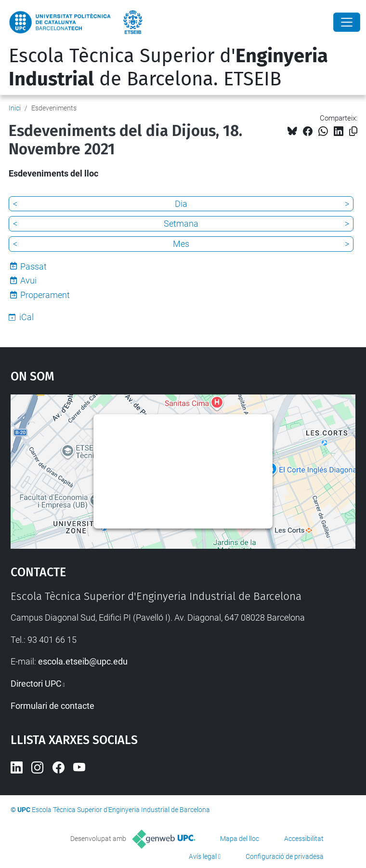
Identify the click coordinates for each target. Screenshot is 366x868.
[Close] (347, 22)
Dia (181, 204)
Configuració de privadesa (285, 856)
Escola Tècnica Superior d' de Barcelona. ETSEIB (168, 68)
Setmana (181, 224)
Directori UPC (36, 684)
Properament (45, 295)
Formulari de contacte (52, 706)
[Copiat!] (353, 131)
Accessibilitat (304, 839)
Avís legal (203, 856)
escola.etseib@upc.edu (83, 661)
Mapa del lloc (240, 839)
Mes (181, 244)
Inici (15, 108)
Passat (33, 266)
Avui (28, 280)
